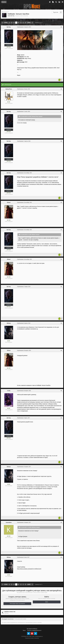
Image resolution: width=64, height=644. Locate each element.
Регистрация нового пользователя (17, 604)
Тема (24, 630)
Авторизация (6, 12)
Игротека (26, 16)
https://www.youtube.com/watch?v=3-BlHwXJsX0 (29, 569)
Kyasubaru (9, 522)
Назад (6, 23)
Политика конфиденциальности (34, 630)
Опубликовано (24, 27)
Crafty (9, 391)
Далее (29, 23)
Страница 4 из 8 (39, 23)
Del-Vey (12, 16)
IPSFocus (35, 629)
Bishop (9, 323)
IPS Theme (29, 629)
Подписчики (56, 12)
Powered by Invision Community (32, 638)
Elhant (9, 202)
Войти (47, 602)
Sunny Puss (9, 89)
